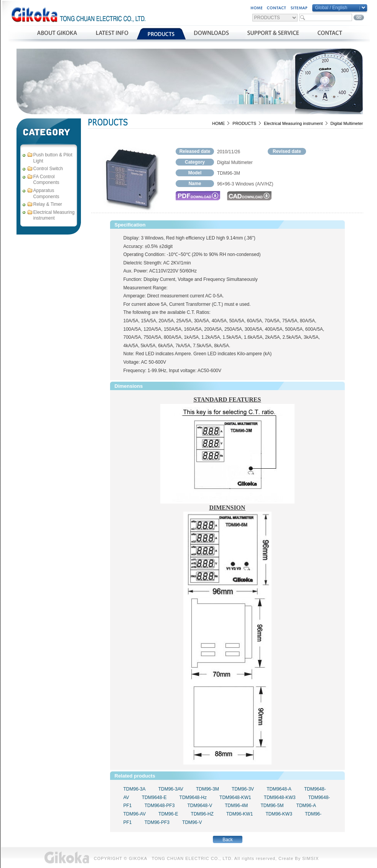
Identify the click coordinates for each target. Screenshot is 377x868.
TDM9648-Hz (193, 797)
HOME (218, 123)
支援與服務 (273, 34)
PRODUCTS (244, 123)
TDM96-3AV (171, 789)
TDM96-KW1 (240, 814)
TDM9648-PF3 (160, 806)
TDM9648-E (154, 797)
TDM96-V (192, 822)
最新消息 (112, 34)
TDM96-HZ (202, 814)
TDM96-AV (135, 814)
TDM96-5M (272, 806)
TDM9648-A (279, 789)
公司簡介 (57, 34)
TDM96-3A (135, 789)
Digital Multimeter (347, 123)
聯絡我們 (330, 34)
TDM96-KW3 (279, 814)
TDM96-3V (243, 789)
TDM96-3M (207, 789)
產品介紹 (161, 34)
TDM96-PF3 (157, 822)
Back (228, 840)
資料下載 (212, 34)
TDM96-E (168, 814)
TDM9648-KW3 (280, 797)
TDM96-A (306, 806)
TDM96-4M (236, 806)
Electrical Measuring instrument (293, 123)
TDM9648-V (200, 806)
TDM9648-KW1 (235, 797)
